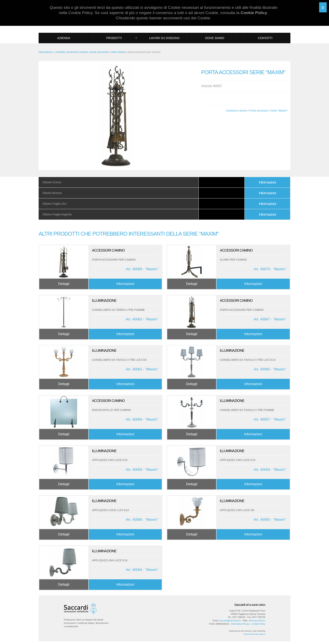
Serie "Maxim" (279, 111)
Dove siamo (215, 38)
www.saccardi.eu (257, 620)
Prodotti (114, 38)
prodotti (60, 52)
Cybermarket (249, 634)
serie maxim (118, 52)
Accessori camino (237, 111)
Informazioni (267, 182)
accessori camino (77, 52)
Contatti (265, 38)
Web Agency (260, 634)
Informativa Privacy (240, 624)
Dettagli (64, 284)
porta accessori (99, 52)
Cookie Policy (258, 624)
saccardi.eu (46, 52)
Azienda (64, 38)
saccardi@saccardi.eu (230, 620)
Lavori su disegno (164, 38)
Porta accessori (259, 111)
